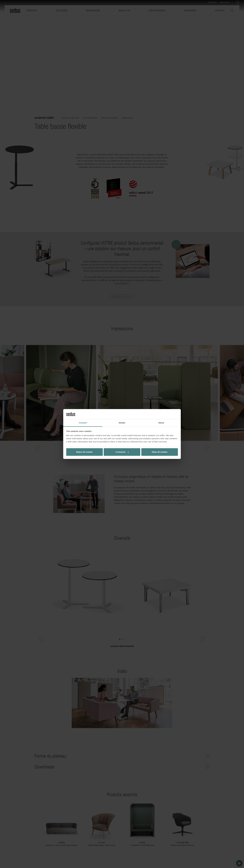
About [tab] (161, 423)
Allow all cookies (160, 452)
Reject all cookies (85, 452)
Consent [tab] (83, 423)
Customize (122, 452)
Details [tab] (122, 423)
